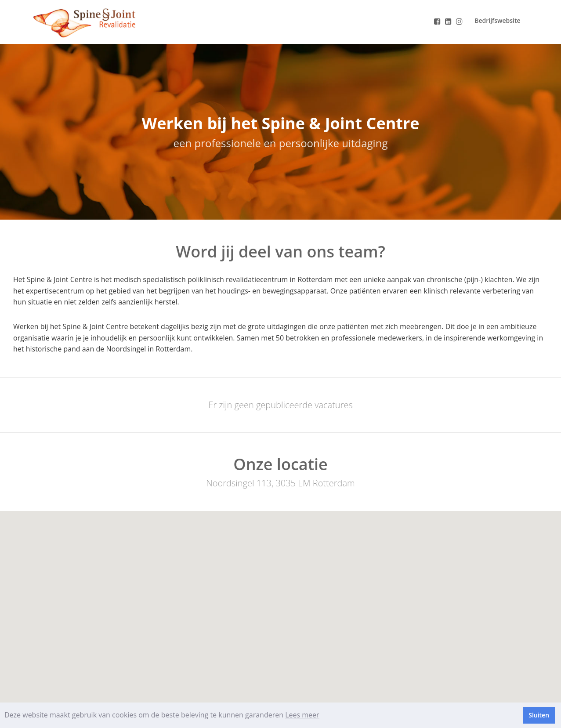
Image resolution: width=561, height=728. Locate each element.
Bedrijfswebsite (497, 20)
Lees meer (302, 715)
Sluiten (539, 715)
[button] (281, 602)
